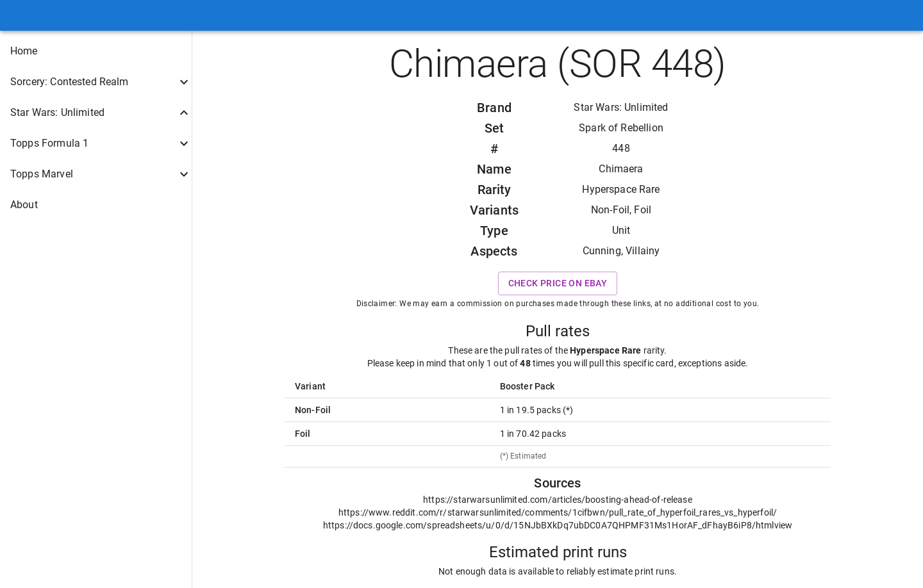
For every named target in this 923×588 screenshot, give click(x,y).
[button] (96, 51)
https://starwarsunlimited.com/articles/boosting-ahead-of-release (558, 500)
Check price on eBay (558, 283)
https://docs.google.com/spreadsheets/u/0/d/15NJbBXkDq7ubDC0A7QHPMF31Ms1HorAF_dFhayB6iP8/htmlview (558, 525)
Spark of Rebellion (621, 128)
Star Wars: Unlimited (621, 107)
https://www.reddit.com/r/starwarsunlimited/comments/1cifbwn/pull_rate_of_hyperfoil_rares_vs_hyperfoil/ (558, 512)
